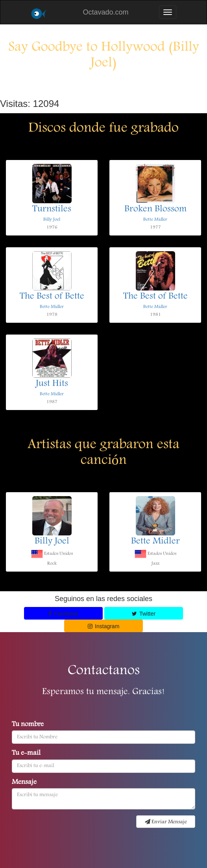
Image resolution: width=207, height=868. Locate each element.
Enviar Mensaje (166, 822)
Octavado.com (105, 12)
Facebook (63, 614)
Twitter (144, 614)
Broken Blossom (155, 210)
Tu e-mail (26, 754)
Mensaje (24, 783)
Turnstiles (52, 210)
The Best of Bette (52, 297)
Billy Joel (52, 220)
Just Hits (52, 384)
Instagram (104, 626)
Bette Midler (155, 220)
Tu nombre (28, 725)
